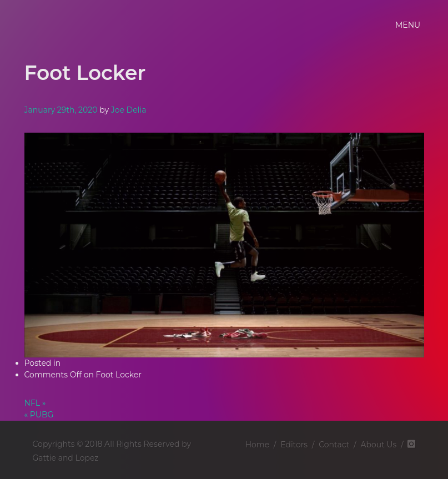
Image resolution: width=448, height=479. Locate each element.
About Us (378, 445)
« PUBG (39, 415)
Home (257, 445)
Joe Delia (129, 110)
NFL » (35, 403)
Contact (334, 445)
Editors (294, 445)
